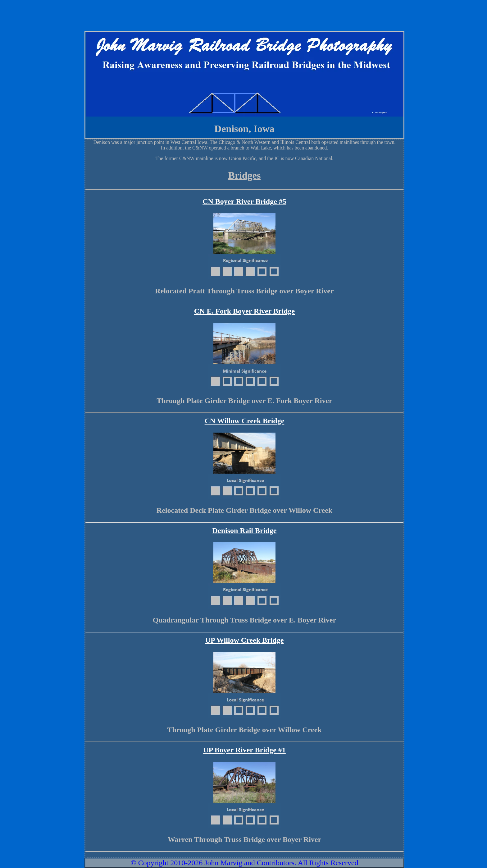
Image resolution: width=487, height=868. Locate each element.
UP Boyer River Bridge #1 (244, 750)
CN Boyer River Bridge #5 (244, 201)
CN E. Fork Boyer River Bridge (244, 311)
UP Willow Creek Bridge (245, 640)
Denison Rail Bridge (245, 530)
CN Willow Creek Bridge (245, 421)
